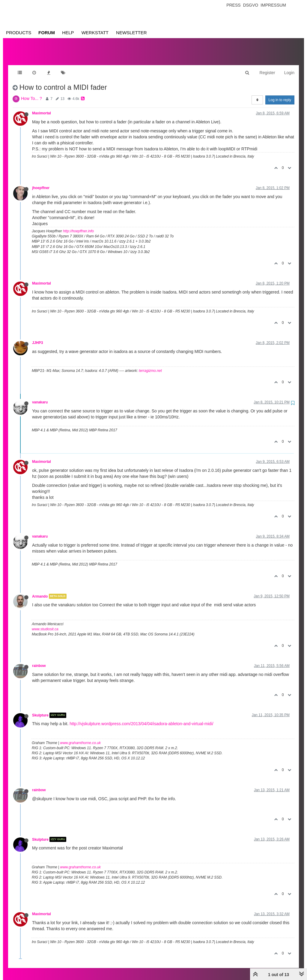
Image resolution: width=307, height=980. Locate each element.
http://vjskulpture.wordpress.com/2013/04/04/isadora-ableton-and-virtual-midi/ (141, 718)
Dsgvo (251, 5)
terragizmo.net (150, 365)
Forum (47, 33)
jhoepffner (41, 182)
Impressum (273, 5)
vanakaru (40, 396)
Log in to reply (280, 94)
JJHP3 (37, 337)
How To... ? (31, 92)
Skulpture (40, 709)
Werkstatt (95, 33)
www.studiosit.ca (45, 623)
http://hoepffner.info (78, 225)
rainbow (39, 660)
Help (68, 33)
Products (19, 33)
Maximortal (42, 107)
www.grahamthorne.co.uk (80, 737)
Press (233, 5)
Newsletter (131, 33)
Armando (40, 590)
